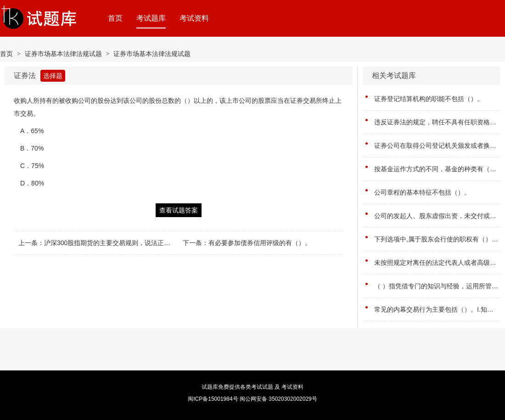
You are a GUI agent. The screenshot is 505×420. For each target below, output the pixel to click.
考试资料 (194, 18)
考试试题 (262, 387)
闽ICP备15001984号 (213, 399)
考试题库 (151, 18)
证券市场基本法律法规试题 (63, 54)
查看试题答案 (179, 210)
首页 (115, 18)
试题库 (210, 387)
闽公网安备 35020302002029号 (278, 399)
